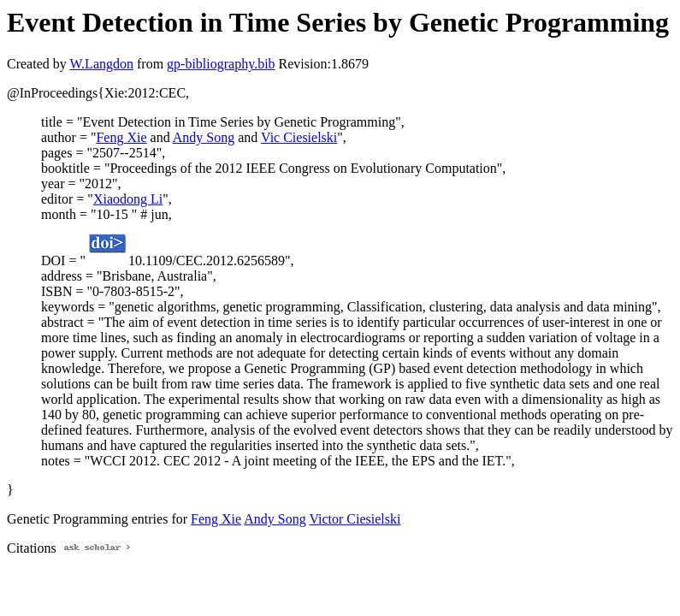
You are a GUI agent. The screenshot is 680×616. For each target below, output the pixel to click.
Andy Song (204, 137)
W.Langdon (101, 64)
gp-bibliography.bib (221, 64)
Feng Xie (121, 137)
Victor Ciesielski (355, 519)
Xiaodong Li (128, 199)
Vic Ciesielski (299, 137)
